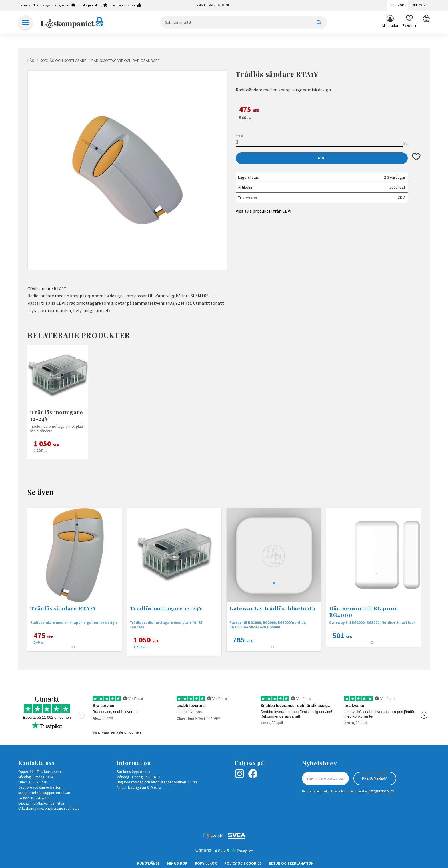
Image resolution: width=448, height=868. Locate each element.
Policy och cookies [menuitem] (243, 863)
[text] (328, 110)
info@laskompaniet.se (47, 803)
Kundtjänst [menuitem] (148, 863)
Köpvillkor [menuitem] (206, 863)
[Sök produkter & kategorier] (244, 22)
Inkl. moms (398, 5)
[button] (409, 22)
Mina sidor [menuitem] (390, 25)
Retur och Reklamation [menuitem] (291, 863)
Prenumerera (375, 778)
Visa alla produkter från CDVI (264, 211)
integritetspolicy (382, 791)
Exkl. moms (419, 5)
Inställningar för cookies (213, 5)
